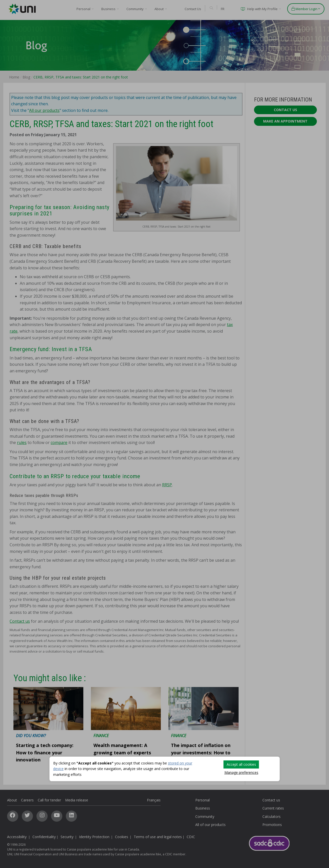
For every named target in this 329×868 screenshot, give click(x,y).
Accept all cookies (241, 764)
